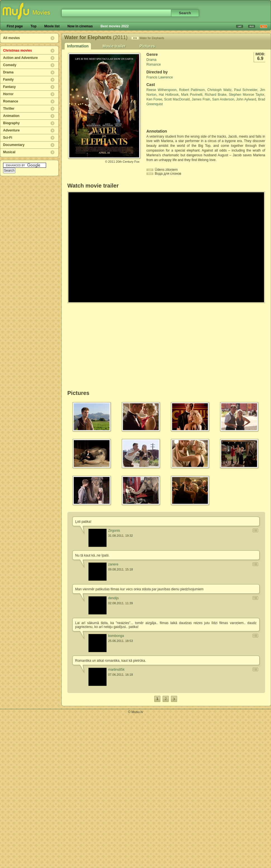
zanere (113, 564)
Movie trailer (114, 46)
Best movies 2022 (115, 26)
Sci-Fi (8, 138)
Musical (9, 152)
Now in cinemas (80, 26)
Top (33, 26)
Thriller (9, 109)
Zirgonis (114, 531)
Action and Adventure (20, 58)
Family (8, 80)
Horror (8, 94)
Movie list (52, 26)
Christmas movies (17, 51)
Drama (8, 72)
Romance (11, 101)
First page (15, 26)
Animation (11, 116)
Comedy (10, 65)
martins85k (116, 670)
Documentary (14, 145)
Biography (11, 123)
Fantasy (9, 87)
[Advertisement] (179, 118)
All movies (11, 38)
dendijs (113, 598)
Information (78, 46)
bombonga (116, 636)
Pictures (147, 46)
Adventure (11, 130)
